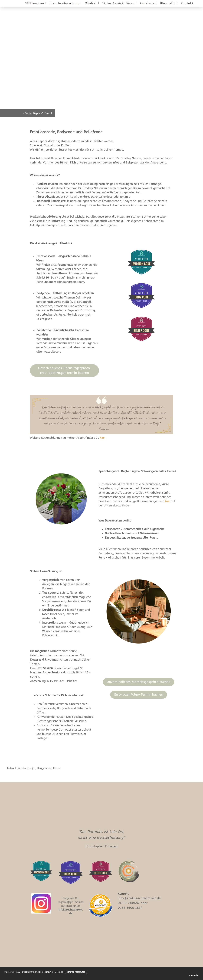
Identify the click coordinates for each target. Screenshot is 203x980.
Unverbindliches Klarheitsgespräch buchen (139, 682)
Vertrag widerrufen (76, 972)
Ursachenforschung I (66, 3)
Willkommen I (36, 3)
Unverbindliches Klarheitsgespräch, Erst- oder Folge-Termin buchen (64, 370)
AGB (18, 972)
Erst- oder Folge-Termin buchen (139, 695)
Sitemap (59, 972)
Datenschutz (28, 972)
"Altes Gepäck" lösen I (120, 3)
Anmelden (194, 975)
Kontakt (187, 3)
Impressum (9, 972)
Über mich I (169, 3)
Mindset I (92, 3)
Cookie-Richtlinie (45, 972)
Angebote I (148, 3)
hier (168, 501)
